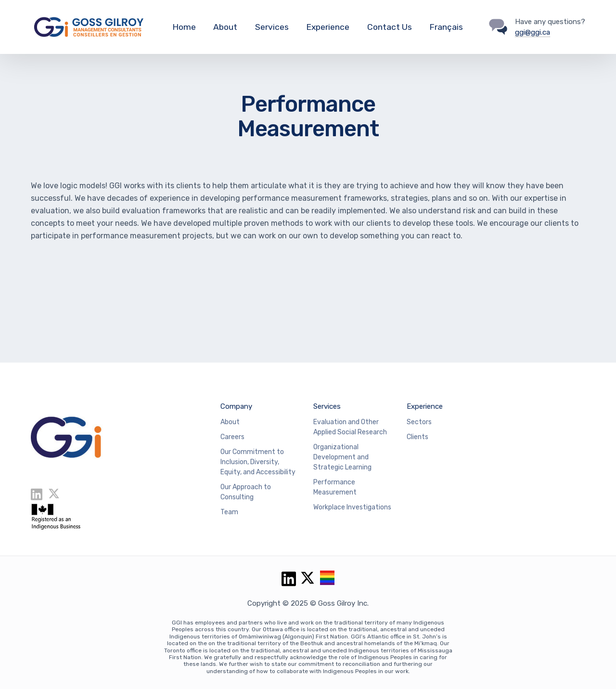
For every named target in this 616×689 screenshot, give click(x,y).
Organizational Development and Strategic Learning (342, 457)
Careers (232, 437)
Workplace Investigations (352, 507)
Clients (417, 437)
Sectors (419, 422)
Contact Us (390, 27)
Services (272, 27)
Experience (328, 27)
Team (229, 512)
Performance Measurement (335, 487)
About (225, 27)
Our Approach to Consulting (246, 492)
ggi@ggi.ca (533, 32)
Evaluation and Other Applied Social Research (350, 427)
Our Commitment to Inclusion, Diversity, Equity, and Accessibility (258, 462)
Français (446, 27)
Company (236, 406)
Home (184, 27)
